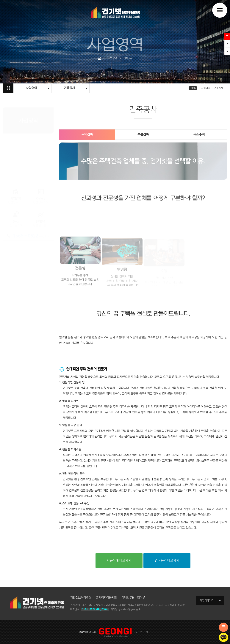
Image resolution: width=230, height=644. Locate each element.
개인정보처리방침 (81, 598)
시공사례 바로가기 (119, 561)
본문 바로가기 (0, 0)
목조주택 (199, 135)
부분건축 (143, 135)
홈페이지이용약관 (106, 598)
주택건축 (87, 135)
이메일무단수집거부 (133, 598)
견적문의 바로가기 (167, 561)
